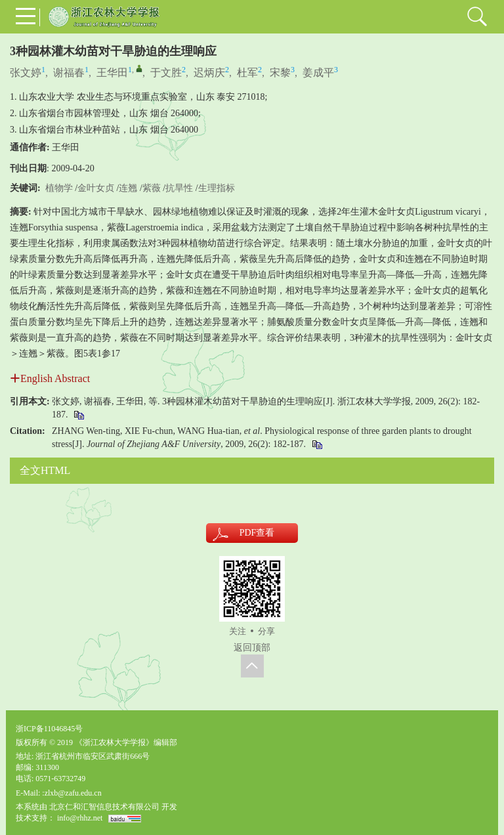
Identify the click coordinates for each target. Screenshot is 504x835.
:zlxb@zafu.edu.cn (72, 793)
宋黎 (280, 73)
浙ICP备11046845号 (49, 729)
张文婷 (26, 73)
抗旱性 (179, 188)
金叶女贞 (96, 188)
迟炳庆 (209, 73)
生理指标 (217, 188)
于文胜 (166, 73)
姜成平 (318, 73)
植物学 (59, 188)
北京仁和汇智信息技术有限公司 (104, 807)
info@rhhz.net (80, 818)
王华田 (112, 73)
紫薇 (152, 188)
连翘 (128, 188)
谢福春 (69, 73)
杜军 (247, 73)
